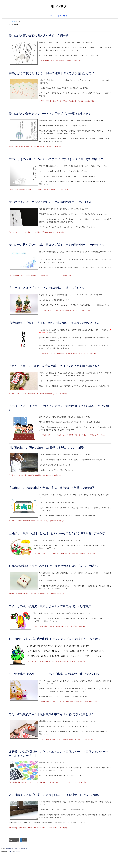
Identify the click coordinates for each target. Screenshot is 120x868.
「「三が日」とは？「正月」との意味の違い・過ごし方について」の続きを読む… (68, 319)
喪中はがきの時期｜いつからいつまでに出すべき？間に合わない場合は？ (57, 161)
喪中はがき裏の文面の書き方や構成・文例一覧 (41, 35)
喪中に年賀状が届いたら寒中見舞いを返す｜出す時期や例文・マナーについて (59, 251)
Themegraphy (18, 866)
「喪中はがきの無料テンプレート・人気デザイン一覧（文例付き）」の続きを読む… (38, 146)
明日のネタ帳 (60, 6)
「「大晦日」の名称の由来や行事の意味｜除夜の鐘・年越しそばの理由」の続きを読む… (40, 530)
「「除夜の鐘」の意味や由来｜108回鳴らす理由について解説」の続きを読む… (36, 485)
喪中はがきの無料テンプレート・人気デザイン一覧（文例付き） (54, 113)
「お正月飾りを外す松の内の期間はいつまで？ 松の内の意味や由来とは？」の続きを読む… (59, 675)
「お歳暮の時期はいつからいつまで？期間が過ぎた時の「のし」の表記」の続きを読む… (40, 608)
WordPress (10, 866)
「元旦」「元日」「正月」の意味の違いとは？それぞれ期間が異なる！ (59, 375)
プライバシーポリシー (22, 863)
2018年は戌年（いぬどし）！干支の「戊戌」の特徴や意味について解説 (59, 688)
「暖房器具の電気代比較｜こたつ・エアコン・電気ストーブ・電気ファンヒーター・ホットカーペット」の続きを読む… (51, 797)
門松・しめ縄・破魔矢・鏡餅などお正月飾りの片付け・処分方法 (54, 620)
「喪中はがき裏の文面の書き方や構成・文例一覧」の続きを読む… (63, 61)
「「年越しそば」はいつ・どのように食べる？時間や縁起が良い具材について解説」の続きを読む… (74, 445)
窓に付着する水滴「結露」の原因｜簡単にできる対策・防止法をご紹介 (58, 809)
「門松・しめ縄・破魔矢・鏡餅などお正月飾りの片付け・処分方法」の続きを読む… (62, 640)
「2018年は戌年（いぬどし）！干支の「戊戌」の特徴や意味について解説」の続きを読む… (71, 716)
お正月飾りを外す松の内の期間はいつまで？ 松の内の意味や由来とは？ (59, 653)
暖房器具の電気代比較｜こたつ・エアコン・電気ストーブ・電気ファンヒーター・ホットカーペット (59, 768)
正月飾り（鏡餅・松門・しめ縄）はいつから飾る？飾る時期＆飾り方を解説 (59, 545)
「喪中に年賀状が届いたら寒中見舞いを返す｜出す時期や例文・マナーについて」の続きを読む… (43, 284)
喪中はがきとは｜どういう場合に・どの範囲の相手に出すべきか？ (56, 206)
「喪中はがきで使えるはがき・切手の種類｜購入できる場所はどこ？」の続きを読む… (70, 101)
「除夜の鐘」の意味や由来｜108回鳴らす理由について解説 (50, 457)
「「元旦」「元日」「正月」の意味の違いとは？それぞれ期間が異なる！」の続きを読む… (41, 402)
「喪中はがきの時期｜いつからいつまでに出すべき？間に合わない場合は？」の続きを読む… (41, 194)
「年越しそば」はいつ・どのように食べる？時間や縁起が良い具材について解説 (59, 417)
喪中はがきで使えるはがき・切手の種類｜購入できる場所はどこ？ (56, 73)
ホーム (53, 16)
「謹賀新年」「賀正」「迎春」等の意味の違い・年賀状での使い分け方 (58, 332)
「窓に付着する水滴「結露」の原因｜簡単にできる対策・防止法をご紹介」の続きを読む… (41, 842)
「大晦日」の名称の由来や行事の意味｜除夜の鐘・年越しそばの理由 (57, 497)
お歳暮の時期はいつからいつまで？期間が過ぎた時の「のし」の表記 (57, 580)
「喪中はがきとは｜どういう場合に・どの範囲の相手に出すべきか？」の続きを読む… (39, 237)
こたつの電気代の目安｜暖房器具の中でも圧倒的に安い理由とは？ (56, 728)
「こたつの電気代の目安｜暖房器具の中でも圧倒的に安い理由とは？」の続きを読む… (70, 753)
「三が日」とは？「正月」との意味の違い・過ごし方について (52, 296)
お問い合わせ (63, 16)
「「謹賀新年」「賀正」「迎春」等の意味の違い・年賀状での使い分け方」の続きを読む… (71, 362)
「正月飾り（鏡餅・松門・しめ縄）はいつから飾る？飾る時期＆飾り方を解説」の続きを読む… (67, 567)
